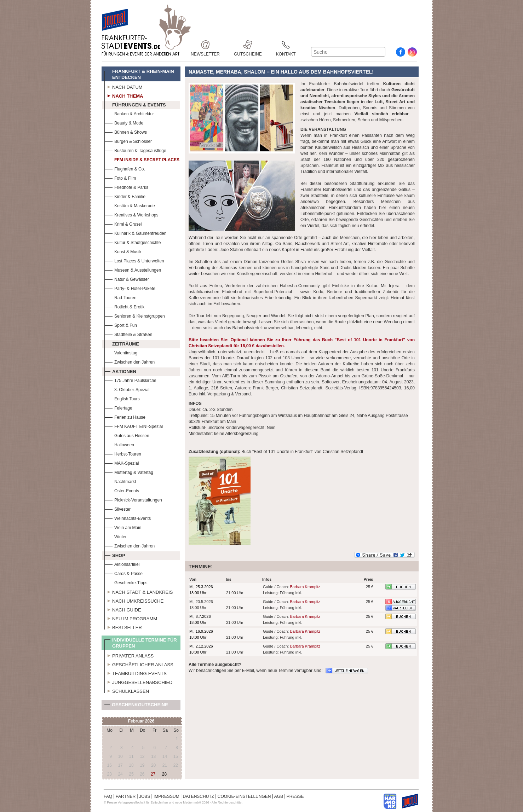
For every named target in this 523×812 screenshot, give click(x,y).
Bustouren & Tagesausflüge (135, 150)
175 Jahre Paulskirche (130, 380)
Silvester (117, 508)
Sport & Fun (121, 324)
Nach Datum (123, 86)
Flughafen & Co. (125, 168)
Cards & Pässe (123, 573)
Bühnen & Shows (126, 131)
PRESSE (295, 796)
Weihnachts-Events (128, 518)
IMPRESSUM (166, 796)
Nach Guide (123, 609)
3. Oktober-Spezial (127, 389)
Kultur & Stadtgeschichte (133, 242)
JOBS (145, 796)
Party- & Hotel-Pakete (130, 288)
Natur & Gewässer (127, 279)
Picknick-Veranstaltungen (133, 499)
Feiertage (118, 407)
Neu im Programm (131, 618)
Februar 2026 (141, 721)
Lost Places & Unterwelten (134, 260)
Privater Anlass (129, 655)
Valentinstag (121, 352)
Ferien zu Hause (125, 416)
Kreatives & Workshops (131, 214)
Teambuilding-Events (136, 673)
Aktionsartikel (122, 564)
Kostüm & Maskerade (130, 205)
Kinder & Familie (125, 196)
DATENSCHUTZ (199, 796)
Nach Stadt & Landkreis (139, 591)
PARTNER (126, 796)
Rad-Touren (120, 297)
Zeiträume (122, 343)
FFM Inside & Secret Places (142, 159)
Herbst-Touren (123, 453)
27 (153, 774)
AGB (279, 796)
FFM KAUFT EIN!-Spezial (134, 426)
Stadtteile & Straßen (128, 334)
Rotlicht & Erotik (124, 306)
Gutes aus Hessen (127, 435)
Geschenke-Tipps (126, 582)
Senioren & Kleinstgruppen (135, 315)
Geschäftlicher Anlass (139, 664)
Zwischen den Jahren (130, 361)
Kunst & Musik (123, 251)
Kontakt (286, 45)
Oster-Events (122, 490)
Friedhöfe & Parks (126, 187)
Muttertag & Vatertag (129, 472)
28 (164, 774)
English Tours (122, 398)
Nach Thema (124, 95)
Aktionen (120, 371)
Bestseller (123, 627)
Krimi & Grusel (123, 223)
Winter (116, 536)
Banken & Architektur (129, 113)
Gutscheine (248, 45)
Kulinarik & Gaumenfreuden (135, 233)
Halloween (119, 444)
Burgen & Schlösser (128, 141)
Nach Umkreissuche (134, 600)
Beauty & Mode (124, 122)
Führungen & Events (135, 104)
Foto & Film (120, 177)
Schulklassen (127, 690)
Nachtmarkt (120, 481)
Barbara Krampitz (305, 587)
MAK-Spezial (122, 462)
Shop (115, 555)
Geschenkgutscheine (136, 706)
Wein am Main (123, 527)
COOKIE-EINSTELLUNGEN (244, 796)
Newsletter (205, 45)
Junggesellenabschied (139, 681)
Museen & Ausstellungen (133, 269)
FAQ (108, 796)
